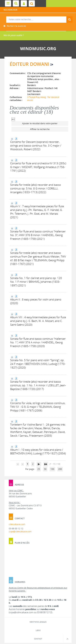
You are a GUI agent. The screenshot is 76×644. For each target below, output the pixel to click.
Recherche (38, 16)
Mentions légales (38, 622)
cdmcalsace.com (17, 524)
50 (45, 469)
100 (52, 469)
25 (39, 469)
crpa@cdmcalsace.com (20, 532)
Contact (38, 639)
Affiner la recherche (40, 129)
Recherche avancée (16, 26)
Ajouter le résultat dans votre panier (40, 123)
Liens (38, 630)
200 (60, 469)
